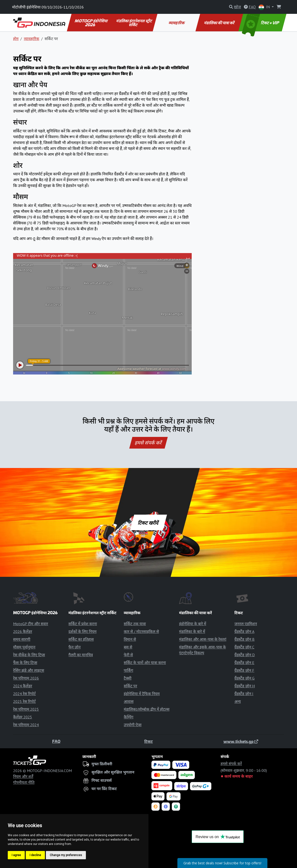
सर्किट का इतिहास (81, 639)
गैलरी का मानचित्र (81, 655)
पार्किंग (128, 670)
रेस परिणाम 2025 (26, 709)
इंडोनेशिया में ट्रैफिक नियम (142, 694)
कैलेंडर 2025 (23, 717)
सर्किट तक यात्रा (135, 624)
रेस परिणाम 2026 (26, 678)
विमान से (130, 639)
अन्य (238, 701)
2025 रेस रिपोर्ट (24, 701)
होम (16, 39)
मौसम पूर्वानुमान (24, 647)
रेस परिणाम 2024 (26, 725)
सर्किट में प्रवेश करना (83, 624)
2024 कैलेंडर (23, 686)
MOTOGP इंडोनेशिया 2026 (91, 23)
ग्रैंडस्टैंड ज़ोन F (244, 670)
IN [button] (265, 7)
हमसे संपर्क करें (148, 443)
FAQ (56, 741)
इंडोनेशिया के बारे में (193, 624)
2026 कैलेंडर (23, 631)
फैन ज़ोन (74, 647)
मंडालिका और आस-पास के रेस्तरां (203, 639)
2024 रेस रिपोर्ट (24, 694)
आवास (129, 701)
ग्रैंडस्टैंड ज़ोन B (244, 639)
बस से (128, 647)
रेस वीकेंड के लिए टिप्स (29, 655)
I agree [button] (16, 855)
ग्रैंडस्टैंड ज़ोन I (244, 694)
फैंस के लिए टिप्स (25, 663)
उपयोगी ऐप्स (133, 725)
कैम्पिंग (129, 717)
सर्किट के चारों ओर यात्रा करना (145, 663)
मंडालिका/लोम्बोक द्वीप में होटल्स (147, 709)
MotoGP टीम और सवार (31, 624)
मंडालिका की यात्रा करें (220, 23)
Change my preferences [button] (66, 855)
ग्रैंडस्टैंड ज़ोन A (244, 631)
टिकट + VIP (261, 23)
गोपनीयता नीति (24, 782)
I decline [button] (35, 855)
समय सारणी (22, 639)
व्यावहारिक (177, 23)
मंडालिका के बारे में (192, 631)
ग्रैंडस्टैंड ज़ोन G (244, 678)
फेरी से (128, 655)
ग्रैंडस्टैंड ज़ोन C (244, 647)
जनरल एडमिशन (246, 624)
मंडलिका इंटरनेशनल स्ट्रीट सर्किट (134, 23)
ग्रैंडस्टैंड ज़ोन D (245, 655)
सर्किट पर (130, 686)
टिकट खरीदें (149, 522)
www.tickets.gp (241, 741)
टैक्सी (128, 678)
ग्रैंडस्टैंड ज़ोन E (244, 663)
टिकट (148, 741)
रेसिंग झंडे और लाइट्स (29, 670)
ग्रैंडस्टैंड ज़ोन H (245, 686)
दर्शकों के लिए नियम (82, 631)
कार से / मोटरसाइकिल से (141, 631)
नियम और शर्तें (23, 776)
